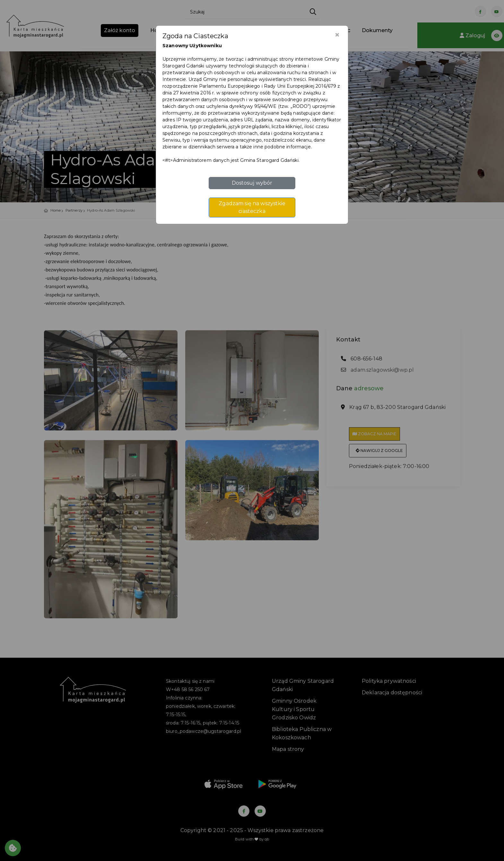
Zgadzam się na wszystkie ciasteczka (252, 207)
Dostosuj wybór (252, 183)
